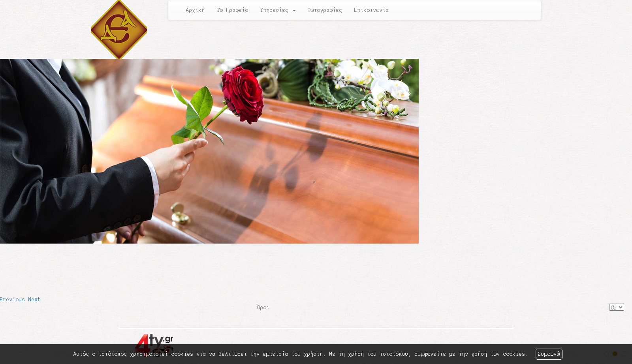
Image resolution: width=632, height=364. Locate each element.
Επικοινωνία (372, 10)
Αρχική (196, 10)
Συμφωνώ (549, 354)
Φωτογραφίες (325, 10)
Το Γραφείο (233, 10)
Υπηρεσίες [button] (278, 10)
